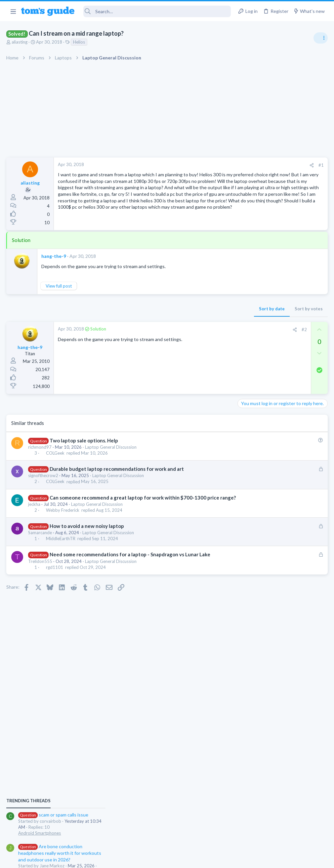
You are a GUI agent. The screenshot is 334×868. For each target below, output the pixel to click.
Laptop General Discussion (111, 461)
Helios (79, 42)
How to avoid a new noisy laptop (87, 547)
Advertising (96, 859)
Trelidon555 (41, 589)
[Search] (157, 11)
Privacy (184, 859)
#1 (215, 165)
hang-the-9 (54, 270)
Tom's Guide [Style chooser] (280, 831)
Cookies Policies (142, 859)
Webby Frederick (63, 531)
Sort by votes (203, 323)
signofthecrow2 (43, 489)
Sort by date (166, 323)
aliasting (20, 42)
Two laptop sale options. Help (84, 454)
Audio (246, 436)
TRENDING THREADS (250, 359)
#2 (198, 343)
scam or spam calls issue (275, 373)
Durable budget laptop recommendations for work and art (117, 483)
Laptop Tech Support (261, 468)
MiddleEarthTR (61, 560)
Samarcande (40, 553)
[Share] (206, 165)
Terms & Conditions (230, 859)
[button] (13, 11)
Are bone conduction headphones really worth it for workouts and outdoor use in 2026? (282, 411)
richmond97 (40, 461)
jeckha (35, 525)
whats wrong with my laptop (280, 449)
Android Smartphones (261, 391)
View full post (59, 300)
